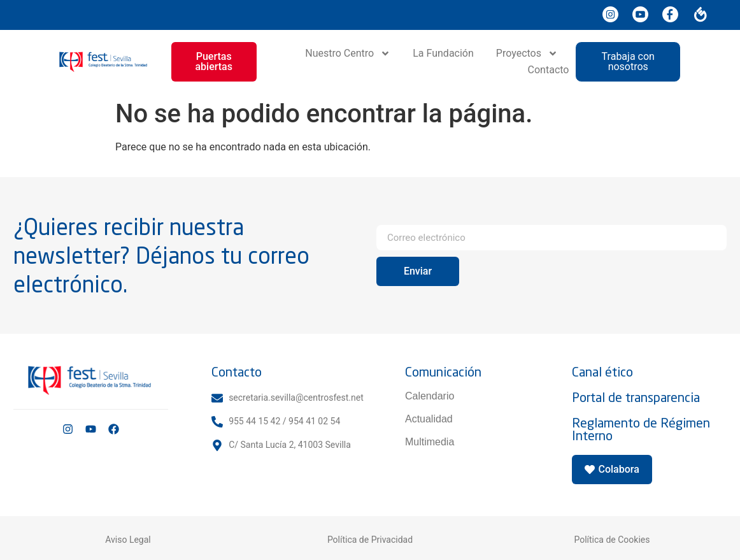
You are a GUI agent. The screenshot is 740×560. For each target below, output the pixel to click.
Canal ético (602, 372)
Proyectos (527, 54)
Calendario (430, 396)
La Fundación (443, 53)
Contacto (549, 70)
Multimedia (430, 442)
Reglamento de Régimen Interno (641, 429)
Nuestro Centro (348, 54)
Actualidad (429, 419)
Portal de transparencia (636, 397)
